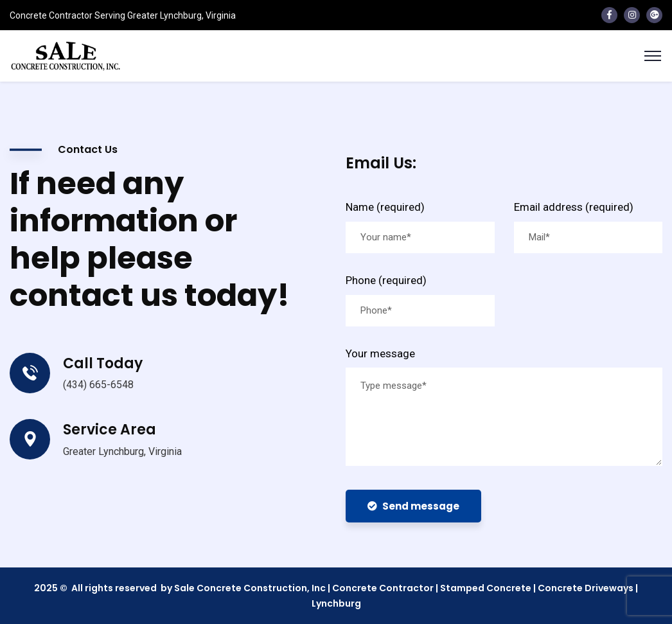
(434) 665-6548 (98, 385)
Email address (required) (574, 207)
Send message (413, 506)
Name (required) (385, 207)
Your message (380, 353)
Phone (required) (386, 280)
